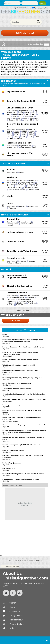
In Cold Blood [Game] (17, 297)
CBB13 (24, 135)
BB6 (8, 118)
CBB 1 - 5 (19, 138)
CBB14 (16, 135)
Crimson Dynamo (12, 421)
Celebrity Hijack (15, 120)
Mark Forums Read (25, 311)
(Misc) (37, 120)
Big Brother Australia (29, 148)
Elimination (21, 303)
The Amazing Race (27, 182)
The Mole (31, 297)
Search (13, 603)
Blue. (7, 336)
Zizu (7, 447)
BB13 (27, 114)
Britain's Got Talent (31, 188)
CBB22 (17, 131)
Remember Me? (39, 8)
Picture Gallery (17, 624)
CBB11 (9, 137)
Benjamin (9, 356)
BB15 (15, 114)
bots (7, 470)
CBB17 (24, 133)
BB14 (21, 114)
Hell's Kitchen (21, 305)
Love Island (11, 184)
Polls (12, 628)
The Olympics (33, 206)
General (6, 270)
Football (22, 206)
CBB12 (31, 135)
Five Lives (32, 303)
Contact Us (15, 611)
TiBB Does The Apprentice (29, 296)
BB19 (21, 113)
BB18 (27, 113)
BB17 (33, 113)
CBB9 (23, 137)
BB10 (14, 116)
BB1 (37, 118)
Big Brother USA (25, 146)
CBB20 (32, 131)
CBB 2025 (23, 129)
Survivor (15, 182)
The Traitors (20, 186)
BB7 (32, 116)
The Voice (23, 180)
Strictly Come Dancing (17, 190)
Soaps (22, 172)
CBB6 (11, 138)
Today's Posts (16, 616)
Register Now (16, 620)
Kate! (7, 361)
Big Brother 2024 (26, 111)
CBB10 (16, 137)
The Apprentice (34, 190)
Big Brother (9, 81)
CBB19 (9, 133)
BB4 (20, 118)
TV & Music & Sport (13, 164)
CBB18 (16, 133)
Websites (10, 305)
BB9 (20, 116)
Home (12, 607)
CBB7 (37, 137)
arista (8, 343)
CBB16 (31, 133)
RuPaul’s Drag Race (25, 184)
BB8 (26, 116)
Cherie (8, 434)
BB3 (25, 118)
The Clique (11, 299)
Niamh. (8, 385)
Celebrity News (12, 224)
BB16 (9, 114)
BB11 (8, 116)
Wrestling (12, 208)
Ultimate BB (27, 120)
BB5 (14, 118)
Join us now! (25, 33)
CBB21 (24, 131)
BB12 (34, 114)
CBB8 (30, 137)
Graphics (23, 261)
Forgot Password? (20, 8)
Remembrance (25, 222)
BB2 (31, 118)
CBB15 (9, 135)
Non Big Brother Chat (15, 215)
